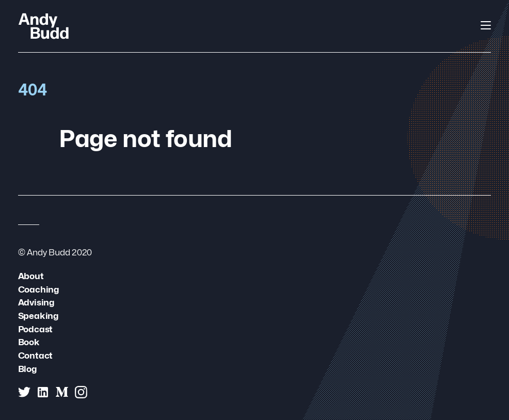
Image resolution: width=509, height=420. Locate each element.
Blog (27, 369)
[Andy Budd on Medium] (62, 392)
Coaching (38, 289)
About (31, 276)
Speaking (38, 316)
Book (29, 342)
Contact (36, 355)
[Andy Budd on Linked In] (43, 392)
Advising (36, 302)
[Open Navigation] (486, 25)
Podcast (36, 329)
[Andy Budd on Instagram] (81, 392)
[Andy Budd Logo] (44, 26)
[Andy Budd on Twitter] (24, 392)
